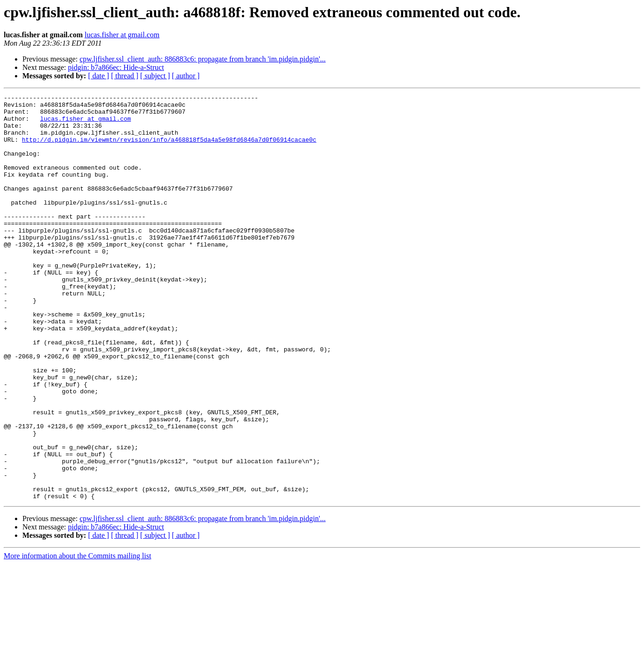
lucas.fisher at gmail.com (122, 35)
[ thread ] (125, 76)
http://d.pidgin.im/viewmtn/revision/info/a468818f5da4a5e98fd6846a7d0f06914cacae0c (169, 149)
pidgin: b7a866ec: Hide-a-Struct (116, 67)
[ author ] (186, 76)
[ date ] (99, 76)
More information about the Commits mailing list (77, 637)
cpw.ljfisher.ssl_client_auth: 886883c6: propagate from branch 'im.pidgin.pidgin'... (203, 59)
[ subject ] (155, 76)
